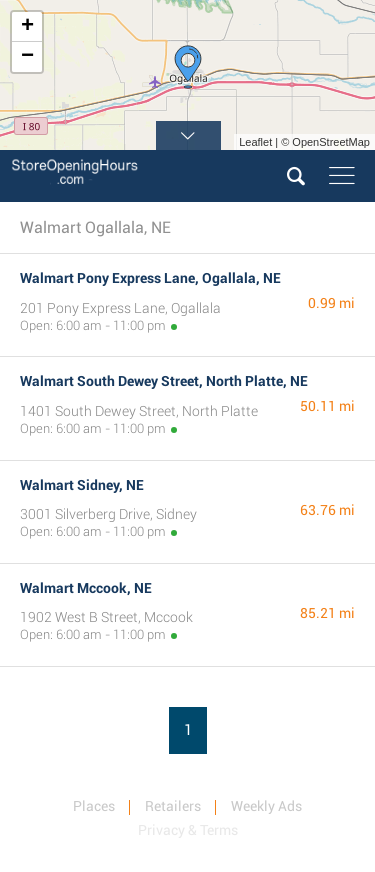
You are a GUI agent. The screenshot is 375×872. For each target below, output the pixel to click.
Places (94, 806)
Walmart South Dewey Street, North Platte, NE (164, 381)
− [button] (27, 57)
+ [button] (27, 27)
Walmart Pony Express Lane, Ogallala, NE (150, 278)
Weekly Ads (266, 806)
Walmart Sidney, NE (82, 485)
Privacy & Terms (188, 830)
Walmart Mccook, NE (86, 588)
